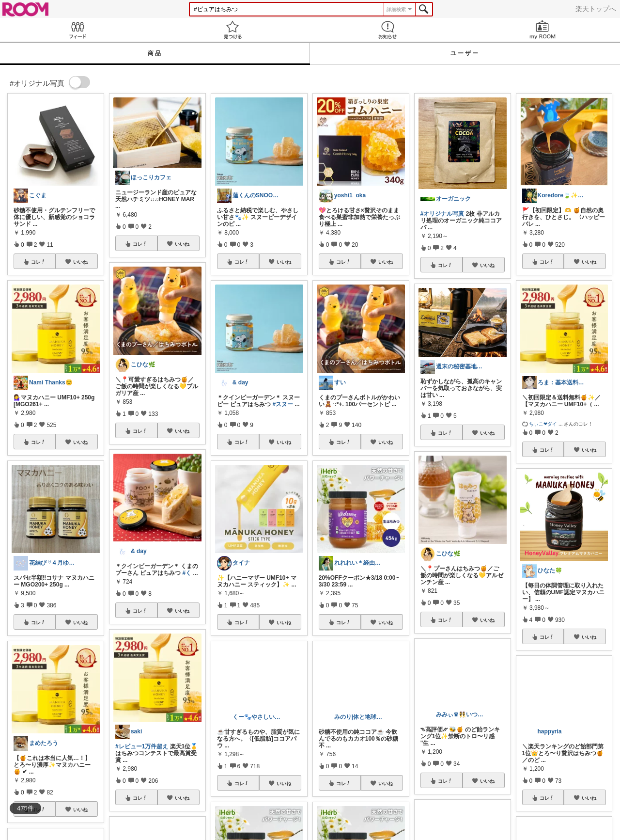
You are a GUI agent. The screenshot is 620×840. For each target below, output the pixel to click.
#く (187, 573)
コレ (38, 262)
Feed (77, 30)
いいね (80, 262)
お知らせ (387, 30)
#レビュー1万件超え (142, 746)
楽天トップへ (596, 9)
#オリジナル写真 (442, 214)
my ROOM (542, 30)
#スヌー (283, 404)
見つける (232, 30)
